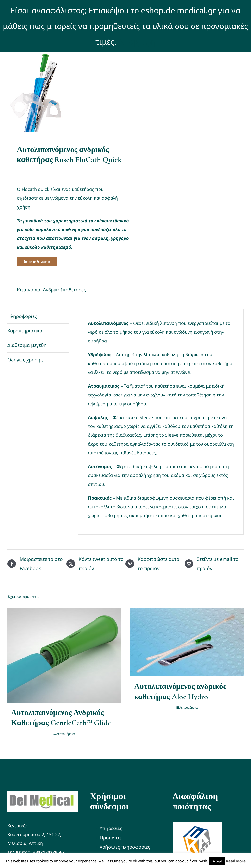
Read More (236, 861)
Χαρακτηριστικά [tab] (25, 331)
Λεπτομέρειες (66, 734)
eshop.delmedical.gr (178, 10)
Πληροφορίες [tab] (22, 316)
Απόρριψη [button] (137, 42)
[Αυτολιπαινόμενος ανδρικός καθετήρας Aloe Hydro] (187, 642)
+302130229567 (49, 852)
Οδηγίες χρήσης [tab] (25, 360)
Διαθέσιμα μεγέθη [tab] (27, 345)
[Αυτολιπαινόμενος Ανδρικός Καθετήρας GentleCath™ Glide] (64, 655)
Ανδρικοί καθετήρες (64, 290)
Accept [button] (217, 861)
